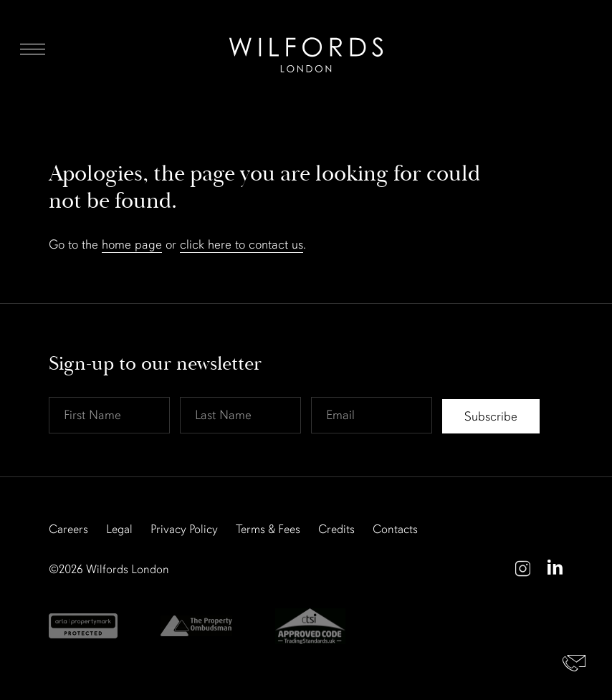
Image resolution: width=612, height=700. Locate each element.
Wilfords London (128, 569)
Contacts (395, 529)
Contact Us (574, 662)
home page (132, 244)
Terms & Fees (268, 529)
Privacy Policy (184, 529)
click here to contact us (242, 244)
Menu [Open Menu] (33, 49)
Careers (68, 529)
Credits (336, 529)
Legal (119, 529)
